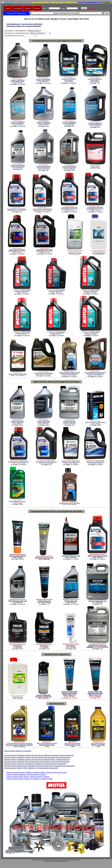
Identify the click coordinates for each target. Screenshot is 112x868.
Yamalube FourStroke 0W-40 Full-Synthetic (19, 745)
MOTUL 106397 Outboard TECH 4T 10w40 (23, 290)
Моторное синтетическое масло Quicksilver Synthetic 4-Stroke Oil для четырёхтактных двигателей (39, 766)
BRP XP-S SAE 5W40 (98, 745)
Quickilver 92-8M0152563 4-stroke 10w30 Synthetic (18, 166)
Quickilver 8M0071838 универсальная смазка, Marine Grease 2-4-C (95, 693)
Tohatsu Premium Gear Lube (71, 556)
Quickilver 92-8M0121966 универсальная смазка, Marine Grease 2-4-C (69, 693)
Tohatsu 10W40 (95, 167)
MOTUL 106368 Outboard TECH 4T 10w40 (57, 290)
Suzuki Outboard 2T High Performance (18, 462)
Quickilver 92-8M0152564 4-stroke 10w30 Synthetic (44, 167)
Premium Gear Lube (44, 601)
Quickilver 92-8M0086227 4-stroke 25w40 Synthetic (18, 81)
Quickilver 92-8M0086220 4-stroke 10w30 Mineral (18, 123)
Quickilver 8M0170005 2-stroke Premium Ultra (43, 422)
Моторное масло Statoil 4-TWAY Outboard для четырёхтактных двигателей (31, 768)
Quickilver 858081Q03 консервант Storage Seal (43, 696)
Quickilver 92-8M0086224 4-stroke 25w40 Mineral (95, 124)
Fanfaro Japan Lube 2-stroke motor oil (95, 422)
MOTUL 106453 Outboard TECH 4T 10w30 (23, 332)
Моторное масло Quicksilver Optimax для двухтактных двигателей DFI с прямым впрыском (37, 760)
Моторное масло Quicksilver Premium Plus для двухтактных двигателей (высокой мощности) (37, 757)
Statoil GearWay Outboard (18, 556)
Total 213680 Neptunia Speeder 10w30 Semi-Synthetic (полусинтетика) (95, 373)
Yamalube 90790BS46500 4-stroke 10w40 (69, 80)
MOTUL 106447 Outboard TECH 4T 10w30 (92, 332)
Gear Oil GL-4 (44, 646)
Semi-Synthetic (69, 208)
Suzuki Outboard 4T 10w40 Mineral (17, 209)
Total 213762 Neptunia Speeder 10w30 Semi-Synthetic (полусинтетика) (69, 373)
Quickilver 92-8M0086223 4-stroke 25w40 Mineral (69, 123)
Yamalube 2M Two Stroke (47, 745)
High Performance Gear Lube (44, 558)
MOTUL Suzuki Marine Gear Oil (97, 556)
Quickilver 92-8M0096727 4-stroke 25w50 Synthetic (69, 167)
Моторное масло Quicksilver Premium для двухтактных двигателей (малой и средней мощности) (39, 755)
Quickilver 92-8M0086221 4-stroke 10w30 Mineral (43, 123)
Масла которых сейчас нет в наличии (18, 751)
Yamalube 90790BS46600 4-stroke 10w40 (95, 80)
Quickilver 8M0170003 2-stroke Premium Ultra (17, 422)
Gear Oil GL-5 (18, 646)
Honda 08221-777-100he (75, 253)
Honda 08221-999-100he (99, 253)
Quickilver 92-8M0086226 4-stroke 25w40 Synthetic (43, 80)
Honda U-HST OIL (18, 697)
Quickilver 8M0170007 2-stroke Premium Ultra (69, 422)
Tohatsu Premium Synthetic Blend (18, 374)
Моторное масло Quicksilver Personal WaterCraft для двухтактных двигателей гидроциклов (37, 762)
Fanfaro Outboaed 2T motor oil (17, 501)
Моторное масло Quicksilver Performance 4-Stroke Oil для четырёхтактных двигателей (35, 764)
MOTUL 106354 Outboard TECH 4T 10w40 (91, 290)
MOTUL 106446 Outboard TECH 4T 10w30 (57, 332)
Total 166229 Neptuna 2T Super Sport (69, 503)
